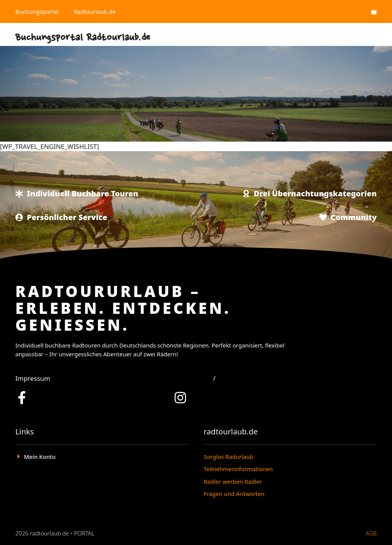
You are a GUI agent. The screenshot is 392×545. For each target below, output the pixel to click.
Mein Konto (40, 457)
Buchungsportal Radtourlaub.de (83, 38)
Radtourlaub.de (95, 11)
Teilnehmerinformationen (238, 469)
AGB (371, 533)
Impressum (33, 378)
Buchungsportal (37, 11)
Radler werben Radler (233, 481)
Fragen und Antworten (234, 494)
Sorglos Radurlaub (229, 457)
